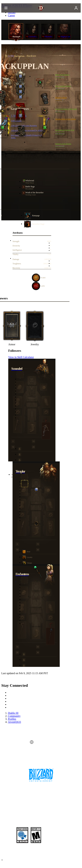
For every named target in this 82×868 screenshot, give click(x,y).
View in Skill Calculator (21, 357)
